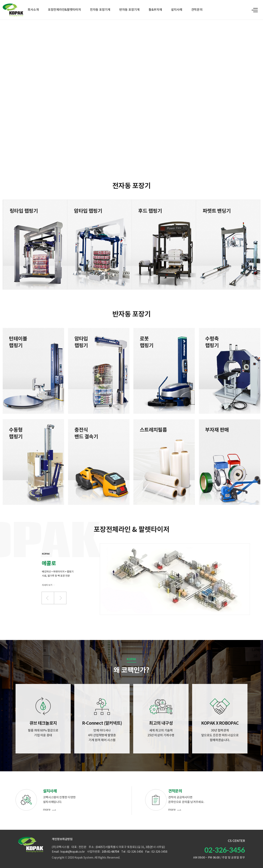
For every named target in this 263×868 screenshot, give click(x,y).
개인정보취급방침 (62, 839)
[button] (48, 598)
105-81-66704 (110, 852)
